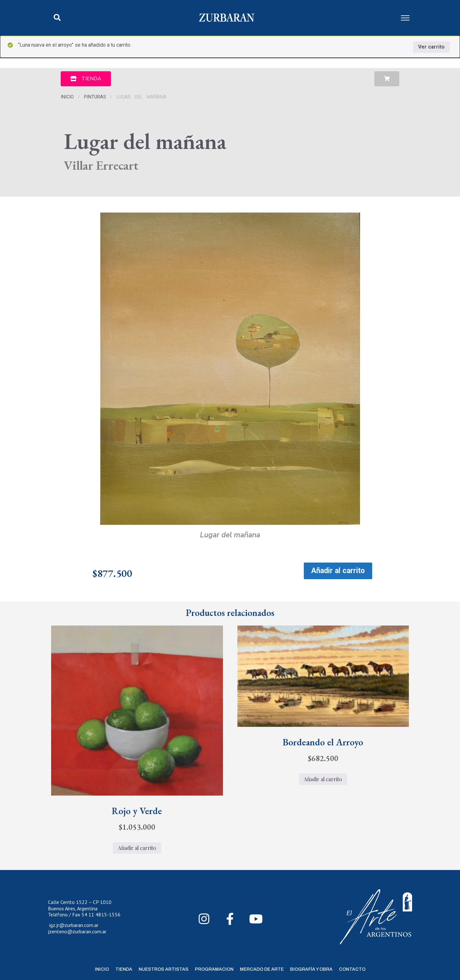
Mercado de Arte (262, 969)
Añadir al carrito (338, 571)
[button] (57, 18)
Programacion (214, 969)
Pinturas (95, 97)
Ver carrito (431, 47)
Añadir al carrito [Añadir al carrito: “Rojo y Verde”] (137, 848)
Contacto (352, 969)
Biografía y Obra (311, 969)
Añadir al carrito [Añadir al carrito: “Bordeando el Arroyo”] (323, 779)
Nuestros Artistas (164, 969)
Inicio (67, 97)
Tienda (124, 969)
